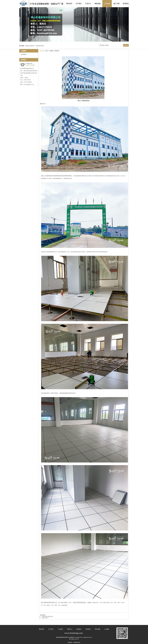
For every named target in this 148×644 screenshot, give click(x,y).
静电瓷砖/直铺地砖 (30, 46)
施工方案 (116, 4)
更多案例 (42, 615)
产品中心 (88, 4)
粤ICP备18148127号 (74, 639)
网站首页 (69, 4)
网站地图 (98, 629)
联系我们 (126, 4)
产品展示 (60, 629)
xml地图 (107, 629)
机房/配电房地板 (40, 46)
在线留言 (79, 629)
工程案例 (107, 4)
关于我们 (79, 4)
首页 (47, 51)
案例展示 (57, 51)
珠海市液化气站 (49, 617)
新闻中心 (70, 629)
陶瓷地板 (98, 4)
